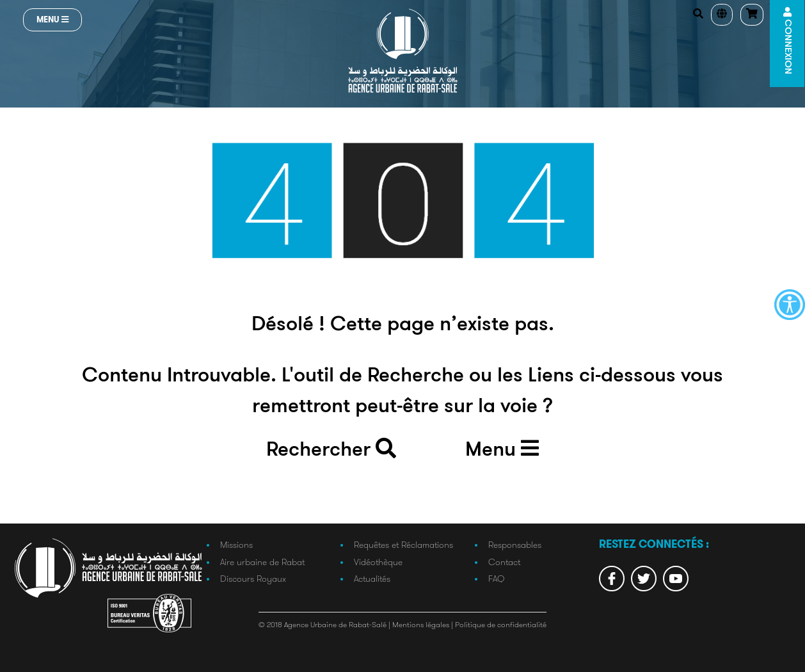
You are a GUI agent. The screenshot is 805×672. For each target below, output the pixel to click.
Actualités (372, 579)
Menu (52, 20)
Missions (236, 545)
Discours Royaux (253, 579)
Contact (504, 562)
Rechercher (331, 449)
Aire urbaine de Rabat (262, 562)
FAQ (496, 579)
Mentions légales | (424, 624)
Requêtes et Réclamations (403, 545)
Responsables (515, 545)
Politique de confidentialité (501, 624)
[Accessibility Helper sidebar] (790, 305)
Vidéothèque (378, 562)
